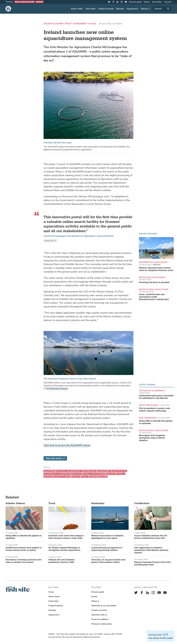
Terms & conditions (100, 619)
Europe (93, 477)
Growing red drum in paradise (154, 282)
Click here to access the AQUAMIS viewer (67, 445)
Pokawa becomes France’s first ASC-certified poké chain (153, 564)
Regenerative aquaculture (153, 262)
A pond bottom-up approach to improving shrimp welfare (107, 549)
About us (95, 601)
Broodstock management (152, 277)
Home (51, 592)
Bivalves (110, 474)
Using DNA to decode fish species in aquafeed (156, 422)
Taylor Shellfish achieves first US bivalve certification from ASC (151, 537)
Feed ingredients (148, 418)
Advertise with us (99, 615)
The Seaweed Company (57, 389)
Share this (50, 241)
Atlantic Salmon (53, 24)
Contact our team (99, 610)
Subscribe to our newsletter (104, 606)
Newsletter (157, 2)
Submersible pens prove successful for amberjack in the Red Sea (156, 397)
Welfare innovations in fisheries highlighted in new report (107, 537)
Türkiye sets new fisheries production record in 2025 (61, 561)
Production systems (94, 474)
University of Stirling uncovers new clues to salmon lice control (24, 561)
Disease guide (135, 2)
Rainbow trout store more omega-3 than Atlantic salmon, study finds (66, 537)
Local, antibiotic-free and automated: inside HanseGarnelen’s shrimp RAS (154, 297)
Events (147, 2)
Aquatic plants (62, 477)
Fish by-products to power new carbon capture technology (155, 410)
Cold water (91, 9)
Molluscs (77, 474)
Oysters (48, 477)
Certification (120, 471)
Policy (85, 477)
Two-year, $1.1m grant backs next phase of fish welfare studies (108, 561)
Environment (104, 471)
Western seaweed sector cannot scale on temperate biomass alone (156, 269)
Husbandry (80, 24)
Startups (120, 9)
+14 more (92, 24)
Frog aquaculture (25, 2)
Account (168, 2)
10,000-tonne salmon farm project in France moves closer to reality (24, 549)
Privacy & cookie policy (102, 624)
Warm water (77, 9)
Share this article (55, 458)
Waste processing (148, 405)
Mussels (121, 474)
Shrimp (39, 2)
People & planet (106, 9)
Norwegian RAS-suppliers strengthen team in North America (152, 438)
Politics (76, 477)
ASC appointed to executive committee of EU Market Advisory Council (151, 550)
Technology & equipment (152, 391)
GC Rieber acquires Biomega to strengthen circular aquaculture (64, 549)
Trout (68, 24)
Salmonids (50, 471)
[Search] (162, 9)
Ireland (103, 477)
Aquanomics (132, 9)
